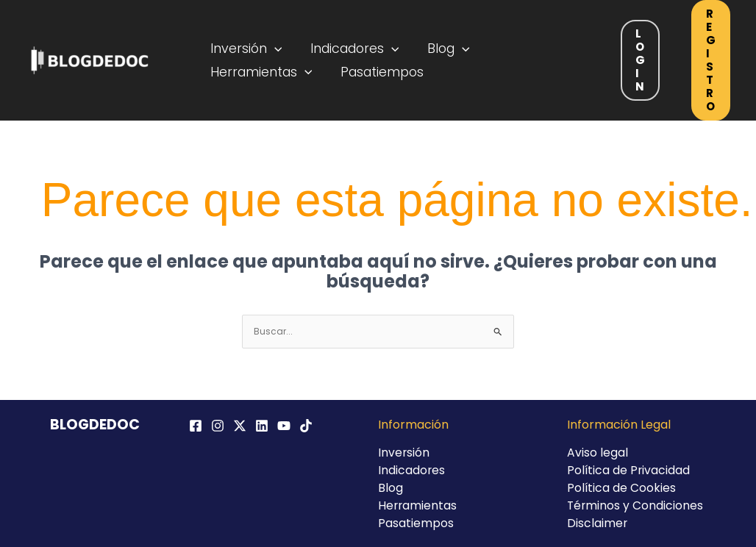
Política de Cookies (622, 488)
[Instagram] (218, 426)
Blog (438, 46)
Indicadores (349, 46)
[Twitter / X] (240, 426)
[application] (273, 46)
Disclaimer (598, 523)
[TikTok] (306, 426)
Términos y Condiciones (636, 505)
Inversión (245, 46)
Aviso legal (598, 453)
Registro (711, 60)
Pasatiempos (376, 74)
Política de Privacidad (629, 470)
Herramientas (260, 74)
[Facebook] (196, 426)
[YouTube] (284, 426)
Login (640, 60)
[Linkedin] (262, 426)
